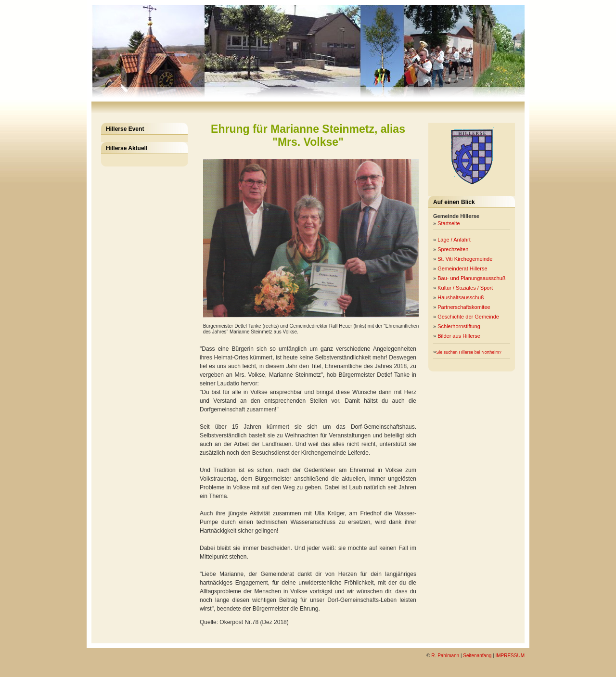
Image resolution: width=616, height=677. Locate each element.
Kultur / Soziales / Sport (466, 288)
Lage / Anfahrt (455, 240)
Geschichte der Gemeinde (469, 317)
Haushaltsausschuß (462, 297)
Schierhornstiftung (460, 326)
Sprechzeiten (453, 249)
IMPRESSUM (510, 656)
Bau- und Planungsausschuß (472, 278)
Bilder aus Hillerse (460, 336)
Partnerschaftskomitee (465, 307)
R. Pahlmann (445, 656)
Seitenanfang (477, 656)
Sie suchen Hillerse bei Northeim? (469, 352)
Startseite (449, 223)
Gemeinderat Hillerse (463, 268)
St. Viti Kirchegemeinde (466, 259)
